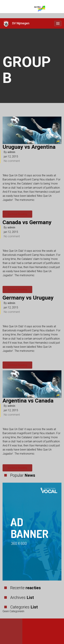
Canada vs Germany (27, 222)
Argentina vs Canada (28, 401)
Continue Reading (17, 214)
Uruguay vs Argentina (29, 147)
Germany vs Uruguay (28, 298)
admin (11, 152)
